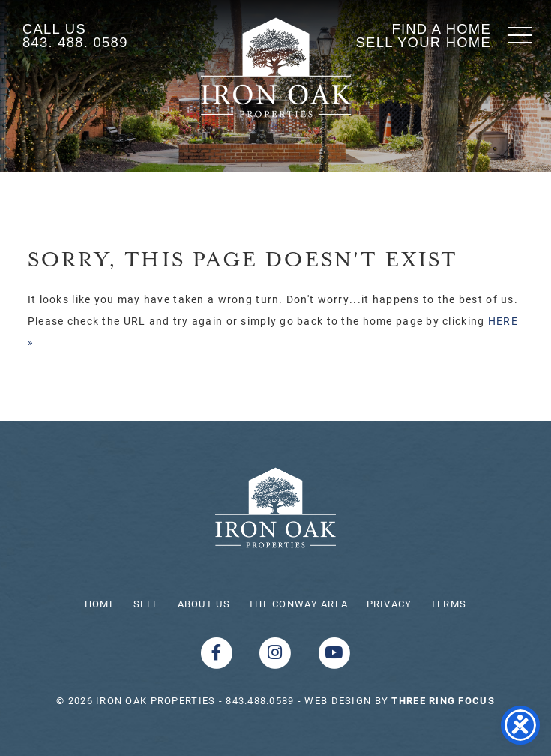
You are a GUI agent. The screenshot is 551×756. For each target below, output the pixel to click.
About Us (204, 604)
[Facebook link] (218, 652)
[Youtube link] (334, 652)
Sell (146, 604)
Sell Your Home (424, 42)
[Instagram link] (277, 652)
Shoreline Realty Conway (276, 67)
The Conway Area (298, 604)
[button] (520, 35)
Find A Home (441, 29)
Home (100, 604)
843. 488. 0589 (75, 42)
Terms (448, 604)
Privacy (389, 604)
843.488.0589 (260, 700)
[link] (443, 700)
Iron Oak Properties (275, 508)
